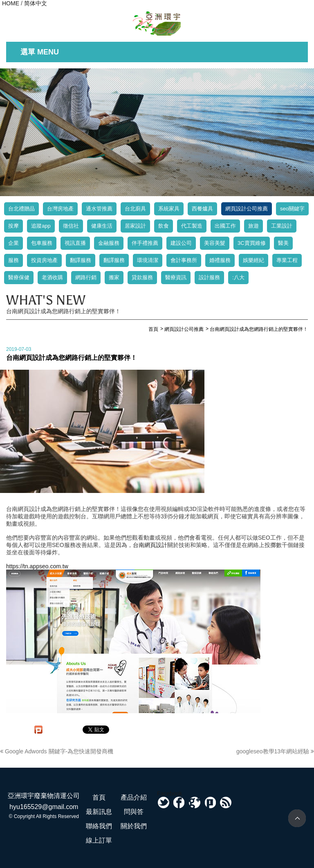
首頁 (99, 797)
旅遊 (253, 226)
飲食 (164, 226)
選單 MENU (40, 52)
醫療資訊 (176, 277)
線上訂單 (99, 840)
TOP (297, 818)
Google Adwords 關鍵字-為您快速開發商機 (57, 751)
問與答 (134, 812)
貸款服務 (142, 277)
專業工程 (287, 260)
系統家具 (169, 209)
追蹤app (41, 226)
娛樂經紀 (253, 260)
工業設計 (282, 226)
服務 (13, 260)
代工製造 (192, 226)
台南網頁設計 (150, 545)
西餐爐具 (202, 209)
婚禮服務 (220, 260)
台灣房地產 (60, 209)
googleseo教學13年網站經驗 (275, 751)
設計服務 (209, 277)
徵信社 (71, 226)
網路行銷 (86, 277)
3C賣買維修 (252, 243)
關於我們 (134, 826)
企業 (13, 243)
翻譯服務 (81, 260)
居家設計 (135, 226)
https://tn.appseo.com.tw (37, 566)
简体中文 (36, 3)
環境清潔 (148, 260)
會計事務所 (184, 260)
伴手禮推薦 (145, 243)
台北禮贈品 (21, 209)
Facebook (169, 793)
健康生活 (102, 226)
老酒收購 (52, 277)
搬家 (114, 277)
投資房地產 (44, 260)
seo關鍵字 (292, 209)
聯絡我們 (99, 826)
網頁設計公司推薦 (247, 209)
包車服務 (42, 243)
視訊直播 (75, 243)
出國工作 (225, 226)
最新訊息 (99, 812)
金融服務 (109, 243)
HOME (11, 3)
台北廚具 (135, 209)
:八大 (238, 277)
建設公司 (181, 243)
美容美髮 (215, 243)
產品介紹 (134, 797)
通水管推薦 (99, 209)
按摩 (13, 226)
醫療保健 (19, 277)
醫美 (283, 243)
